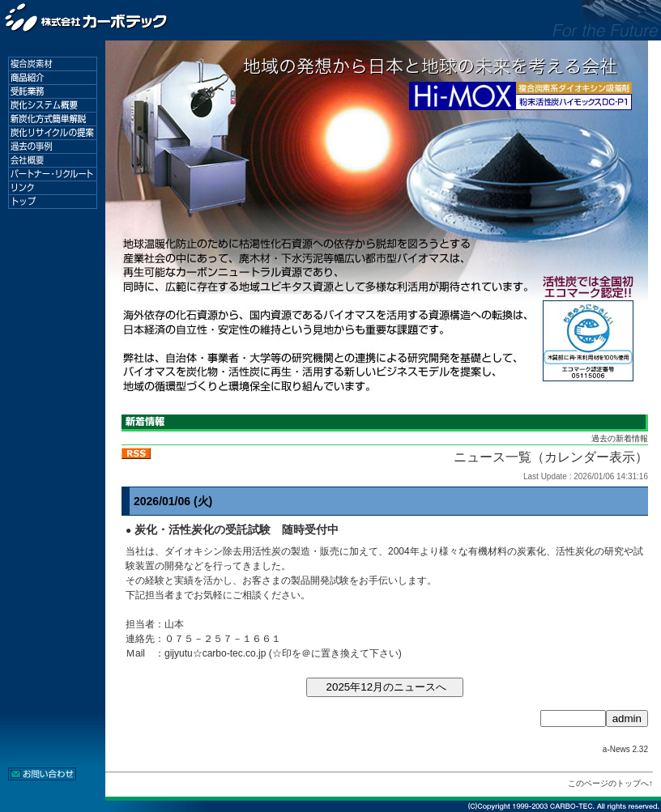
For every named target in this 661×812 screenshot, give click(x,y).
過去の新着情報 (620, 438)
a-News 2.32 (625, 749)
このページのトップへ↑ (610, 783)
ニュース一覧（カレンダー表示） (551, 457)
